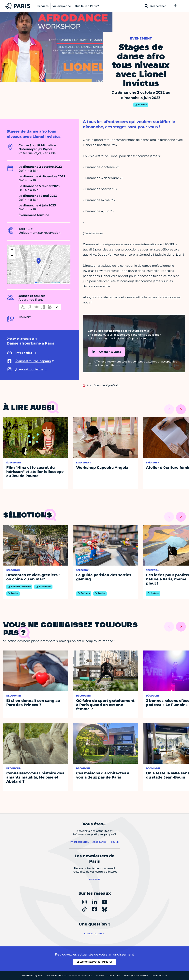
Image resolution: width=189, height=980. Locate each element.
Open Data (114, 976)
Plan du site (160, 976)
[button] (39, 261)
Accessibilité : (69, 976)
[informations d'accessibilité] (40, 307)
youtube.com (137, 331)
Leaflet (38, 283)
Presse (100, 976)
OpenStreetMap (56, 283)
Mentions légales (32, 976)
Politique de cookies (136, 976)
